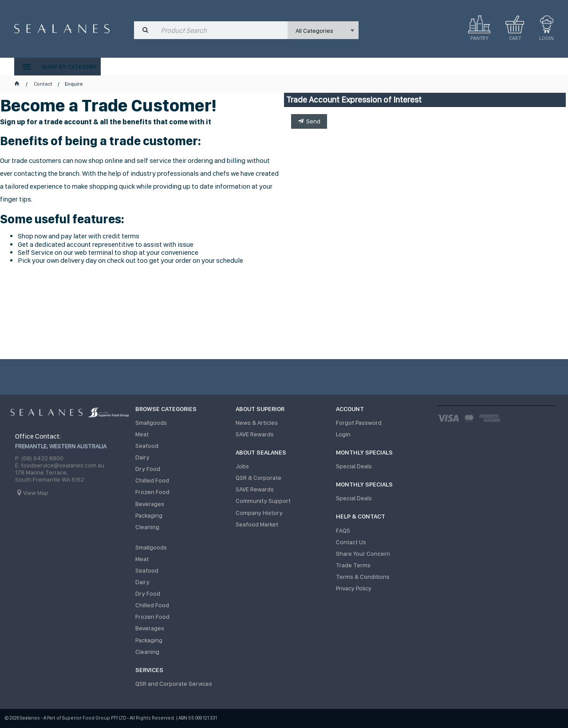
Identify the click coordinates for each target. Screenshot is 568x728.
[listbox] (323, 30)
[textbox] (222, 30)
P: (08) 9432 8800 (39, 458)
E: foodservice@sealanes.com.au (60, 465)
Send (313, 121)
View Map (36, 493)
